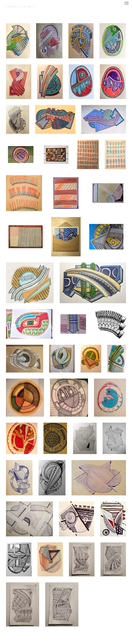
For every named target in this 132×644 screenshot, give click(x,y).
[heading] (20, 7)
